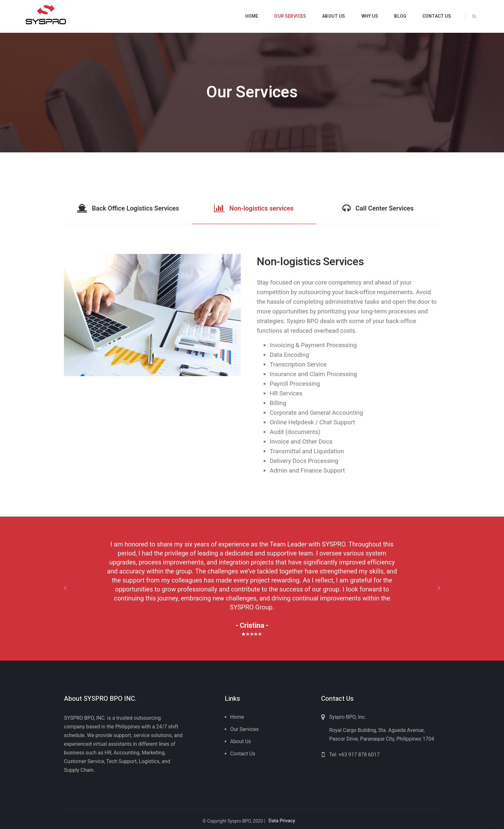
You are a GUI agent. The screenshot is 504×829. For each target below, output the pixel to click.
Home (237, 717)
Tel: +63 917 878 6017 (354, 755)
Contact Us (243, 754)
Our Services (244, 729)
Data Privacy (282, 821)
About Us (241, 741)
